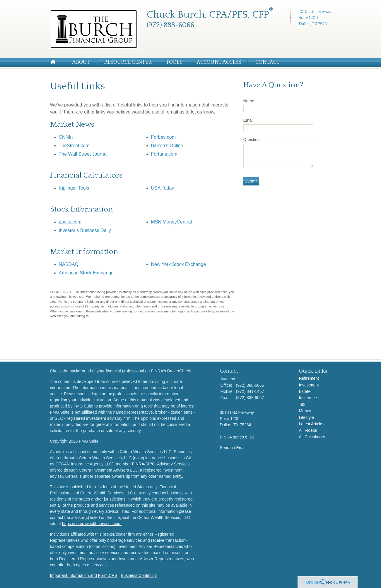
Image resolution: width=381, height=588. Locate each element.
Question (252, 140)
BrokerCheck (179, 371)
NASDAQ (69, 264)
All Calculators (312, 437)
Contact (268, 62)
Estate (305, 391)
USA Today (163, 188)
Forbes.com (163, 137)
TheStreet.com (74, 146)
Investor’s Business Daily (85, 230)
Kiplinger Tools (74, 188)
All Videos (308, 430)
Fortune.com (164, 154)
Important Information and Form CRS (84, 575)
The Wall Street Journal (83, 154)
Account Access (219, 62)
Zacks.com (70, 222)
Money (305, 411)
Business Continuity (139, 575)
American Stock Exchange (86, 273)
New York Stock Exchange (179, 264)
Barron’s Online (167, 146)
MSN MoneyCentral (172, 222)
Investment (309, 385)
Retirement (309, 378)
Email (248, 120)
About (81, 62)
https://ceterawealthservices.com (92, 524)
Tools (174, 62)
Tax (302, 404)
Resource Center (128, 62)
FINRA (138, 464)
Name (249, 101)
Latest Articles (312, 424)
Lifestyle (306, 417)
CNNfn (66, 137)
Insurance (308, 398)
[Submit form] (251, 181)
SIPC (150, 464)
